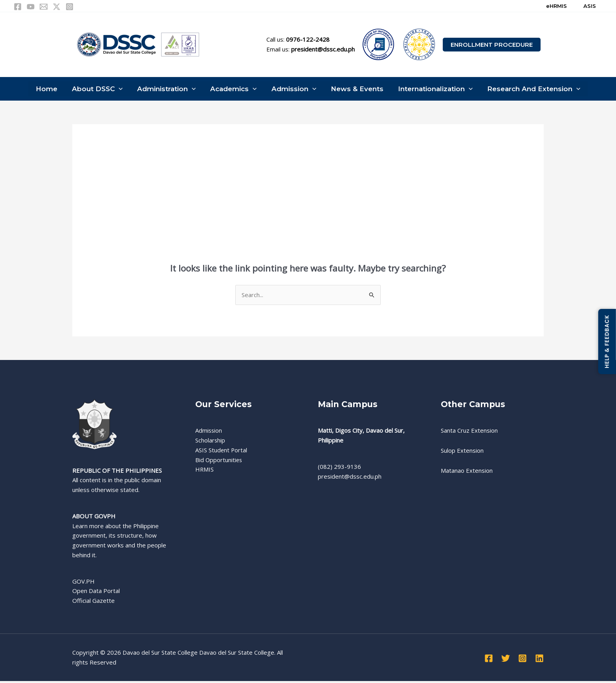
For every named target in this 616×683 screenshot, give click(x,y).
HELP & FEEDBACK (607, 341)
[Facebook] (18, 7)
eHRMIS (556, 6)
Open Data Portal (96, 593)
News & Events (355, 90)
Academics (234, 90)
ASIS (590, 6)
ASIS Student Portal (222, 452)
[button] (492, 45)
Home (50, 90)
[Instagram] (70, 7)
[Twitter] (506, 660)
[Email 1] (44, 7)
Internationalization (432, 90)
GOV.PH (83, 583)
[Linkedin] (539, 660)
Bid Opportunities (219, 461)
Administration (168, 90)
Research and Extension (529, 90)
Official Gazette (93, 602)
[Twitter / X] (57, 7)
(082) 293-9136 (339, 468)
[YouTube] (31, 7)
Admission (293, 90)
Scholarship (210, 442)
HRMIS (205, 471)
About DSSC (100, 90)
